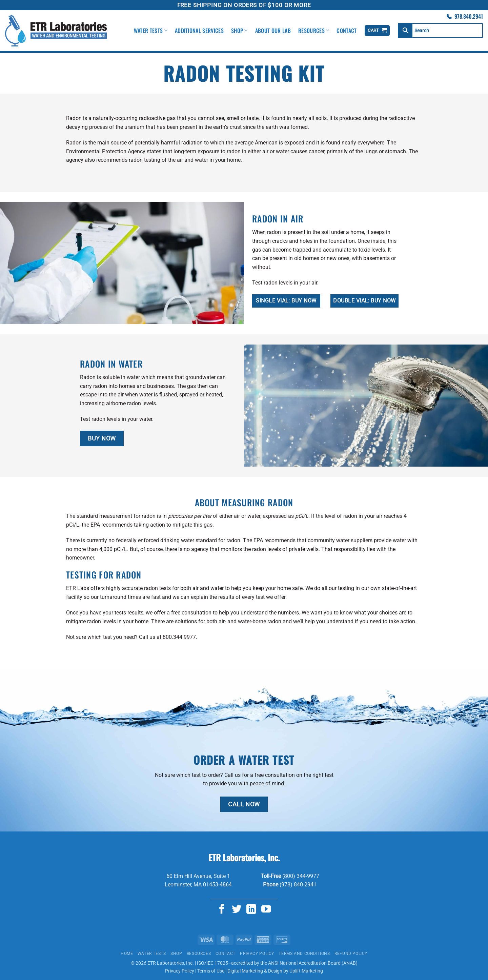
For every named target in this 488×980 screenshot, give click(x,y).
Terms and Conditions (304, 954)
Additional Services (199, 31)
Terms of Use (211, 971)
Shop (239, 31)
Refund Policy (351, 954)
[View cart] (377, 31)
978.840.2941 (469, 16)
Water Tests (151, 31)
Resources (314, 31)
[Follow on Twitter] (237, 910)
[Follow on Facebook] (222, 910)
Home (127, 954)
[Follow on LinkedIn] (251, 910)
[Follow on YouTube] (266, 910)
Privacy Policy (257, 954)
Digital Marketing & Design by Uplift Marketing (275, 971)
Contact (347, 31)
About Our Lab (273, 31)
